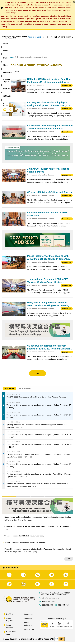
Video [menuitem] (33, 43)
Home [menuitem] (6, 43)
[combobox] (13, 74)
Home (4, 59)
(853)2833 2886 (47, 607)
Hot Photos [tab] (25, 390)
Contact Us (28, 620)
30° (63, 37)
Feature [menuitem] (7, 48)
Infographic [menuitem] (45, 43)
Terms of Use (29, 631)
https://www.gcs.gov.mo (50, 600)
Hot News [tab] (9, 390)
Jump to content (34, 37)
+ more (69, 561)
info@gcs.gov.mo (48, 603)
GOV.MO (9, 616)
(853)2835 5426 (64, 607)
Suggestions (28, 616)
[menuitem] (14, 43)
